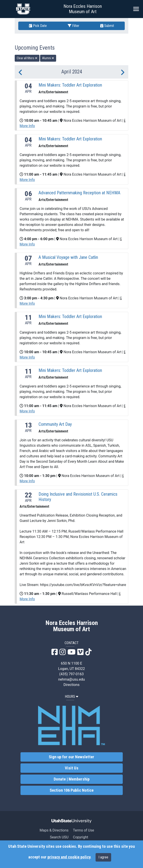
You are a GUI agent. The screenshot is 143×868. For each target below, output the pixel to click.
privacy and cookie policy (69, 857)
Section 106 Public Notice (72, 790)
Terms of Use (83, 830)
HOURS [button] (71, 697)
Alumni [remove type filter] (48, 58)
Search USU (59, 837)
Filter (74, 26)
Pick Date (38, 26)
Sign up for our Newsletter (71, 757)
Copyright (80, 837)
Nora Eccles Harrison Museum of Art (83, 9)
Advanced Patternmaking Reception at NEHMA (79, 193)
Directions (71, 685)
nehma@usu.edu (71, 679)
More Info (27, 126)
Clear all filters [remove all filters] (27, 58)
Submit (107, 26)
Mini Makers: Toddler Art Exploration (70, 85)
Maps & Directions (54, 830)
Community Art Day (55, 424)
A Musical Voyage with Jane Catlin (68, 257)
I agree (103, 857)
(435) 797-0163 (71, 674)
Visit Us (72, 768)
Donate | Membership (72, 779)
